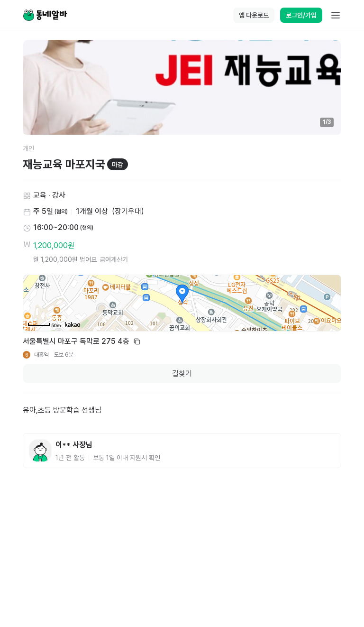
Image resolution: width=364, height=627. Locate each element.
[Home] (45, 15)
